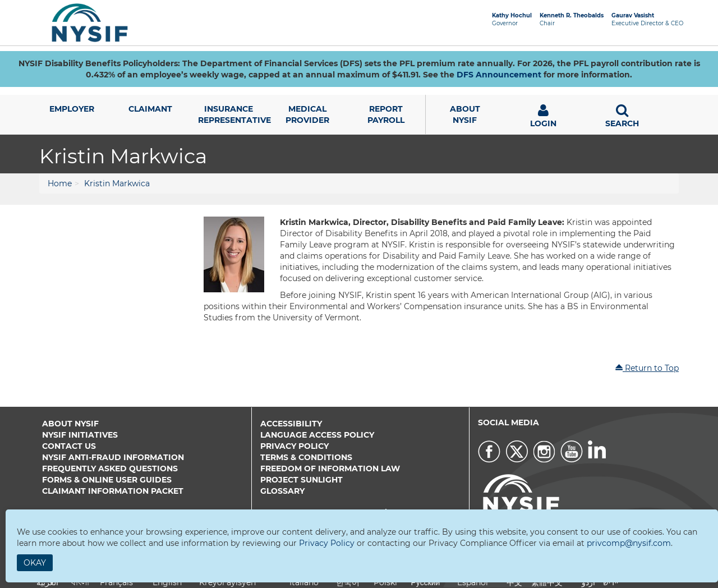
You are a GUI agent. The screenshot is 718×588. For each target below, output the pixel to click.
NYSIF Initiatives (80, 435)
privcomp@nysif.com (629, 543)
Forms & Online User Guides (107, 480)
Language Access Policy (317, 435)
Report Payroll (386, 114)
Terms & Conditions (306, 457)
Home (60, 183)
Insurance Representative (233, 114)
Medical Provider (307, 114)
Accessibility (291, 424)
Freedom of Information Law (330, 468)
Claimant (150, 109)
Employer (72, 109)
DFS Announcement (499, 75)
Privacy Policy (294, 446)
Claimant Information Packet (113, 491)
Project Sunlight (302, 480)
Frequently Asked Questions (110, 468)
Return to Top (647, 368)
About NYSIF (70, 424)
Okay (35, 563)
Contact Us (69, 446)
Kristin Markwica (117, 183)
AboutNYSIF (465, 114)
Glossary (282, 491)
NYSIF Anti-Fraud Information (113, 457)
